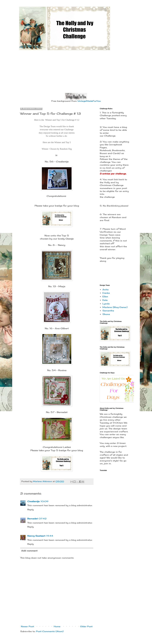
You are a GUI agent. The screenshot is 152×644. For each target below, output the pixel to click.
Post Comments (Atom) (50, 631)
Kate (105, 300)
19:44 (50, 536)
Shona (106, 314)
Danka (106, 293)
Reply (31, 509)
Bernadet (33, 519)
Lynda (106, 304)
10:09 (44, 501)
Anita (105, 289)
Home (57, 626)
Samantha (108, 311)
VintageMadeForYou (89, 101)
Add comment (29, 551)
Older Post (86, 626)
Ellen (105, 296)
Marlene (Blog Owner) (115, 307)
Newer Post (27, 626)
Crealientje (33, 501)
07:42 (43, 519)
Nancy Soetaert (36, 536)
